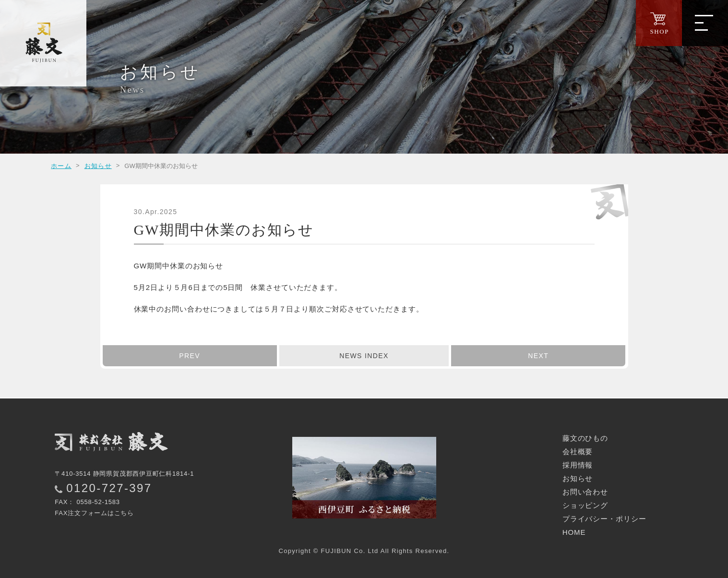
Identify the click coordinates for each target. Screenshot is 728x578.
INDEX (364, 356)
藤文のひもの (585, 438)
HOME (574, 532)
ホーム (61, 166)
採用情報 (578, 465)
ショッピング (585, 505)
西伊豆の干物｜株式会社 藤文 (43, 43)
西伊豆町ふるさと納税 (364, 478)
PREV (190, 356)
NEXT (538, 356)
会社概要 (578, 452)
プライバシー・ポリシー (604, 519)
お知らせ (98, 166)
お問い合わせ (585, 492)
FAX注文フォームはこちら (94, 513)
